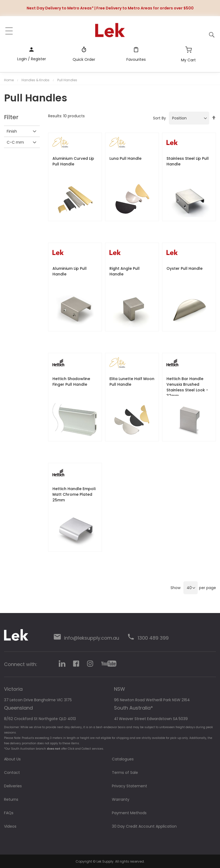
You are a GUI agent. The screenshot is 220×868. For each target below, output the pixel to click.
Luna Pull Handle (125, 158)
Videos (10, 826)
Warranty (121, 799)
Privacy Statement (129, 786)
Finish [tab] (12, 131)
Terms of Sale (125, 773)
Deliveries (13, 786)
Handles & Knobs (36, 80)
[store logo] (110, 30)
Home (9, 80)
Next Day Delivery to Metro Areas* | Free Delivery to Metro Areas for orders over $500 (110, 8)
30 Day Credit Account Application (144, 826)
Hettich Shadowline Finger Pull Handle (71, 382)
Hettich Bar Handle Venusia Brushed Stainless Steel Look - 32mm (187, 387)
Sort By (159, 118)
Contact (12, 773)
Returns (11, 799)
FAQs (9, 813)
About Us (12, 759)
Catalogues (123, 759)
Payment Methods (129, 813)
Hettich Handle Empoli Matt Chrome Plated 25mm (74, 494)
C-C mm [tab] (15, 142)
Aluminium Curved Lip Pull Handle (73, 161)
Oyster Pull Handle (184, 268)
